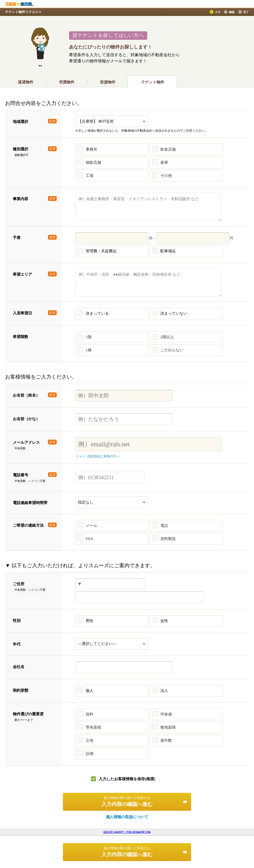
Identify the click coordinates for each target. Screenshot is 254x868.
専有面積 (93, 727)
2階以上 (167, 337)
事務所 (91, 149)
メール (91, 526)
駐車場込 (168, 251)
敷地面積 (168, 727)
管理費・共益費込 (101, 251)
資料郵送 (168, 539)
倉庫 (164, 162)
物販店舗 (93, 162)
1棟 (89, 350)
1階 (89, 337)
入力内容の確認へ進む (127, 801)
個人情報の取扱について (127, 817)
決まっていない (174, 313)
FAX (89, 539)
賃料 (90, 714)
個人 (90, 691)
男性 (90, 621)
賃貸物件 (26, 82)
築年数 (166, 740)
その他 (166, 176)
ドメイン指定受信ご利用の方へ (97, 456)
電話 (164, 526)
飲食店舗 (168, 149)
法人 (164, 691)
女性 (164, 621)
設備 (90, 754)
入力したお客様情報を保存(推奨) (127, 779)
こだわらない (172, 350)
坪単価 (166, 714)
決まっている (97, 313)
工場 (90, 176)
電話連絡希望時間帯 (30, 503)
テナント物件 (153, 82)
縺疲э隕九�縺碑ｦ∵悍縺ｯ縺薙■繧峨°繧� (127, 832)
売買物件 (67, 82)
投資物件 (108, 82)
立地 (90, 740)
